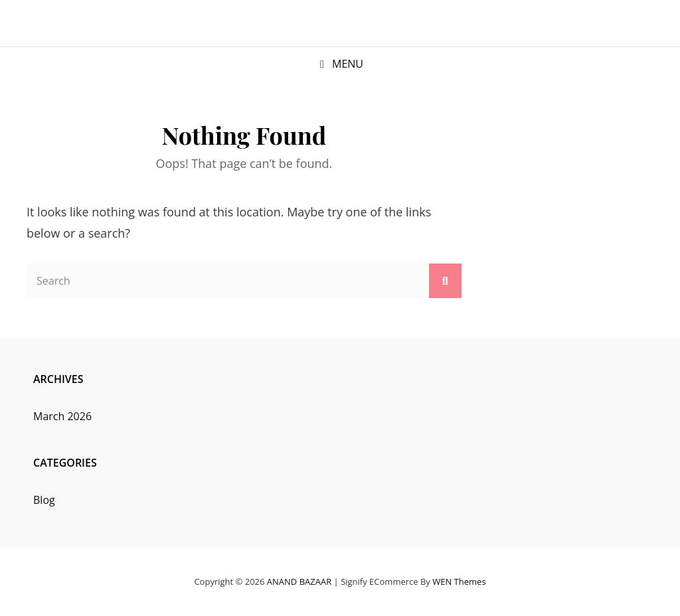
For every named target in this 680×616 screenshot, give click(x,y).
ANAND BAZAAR (299, 581)
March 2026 (62, 416)
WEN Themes (459, 581)
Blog (44, 500)
